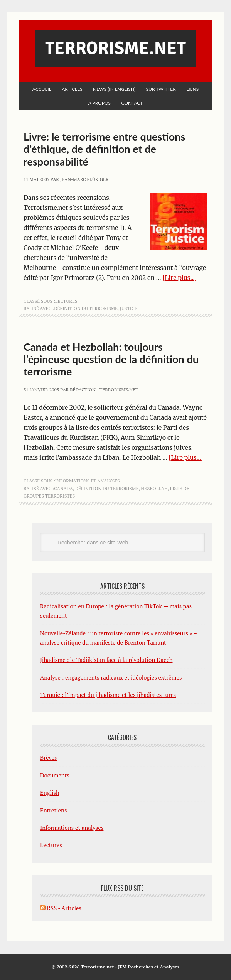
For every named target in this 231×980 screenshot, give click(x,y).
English (50, 792)
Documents (55, 775)
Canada (63, 488)
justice (129, 308)
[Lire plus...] (180, 278)
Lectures (66, 301)
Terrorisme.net (115, 48)
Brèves (49, 757)
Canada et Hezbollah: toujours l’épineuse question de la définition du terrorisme (111, 359)
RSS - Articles (61, 908)
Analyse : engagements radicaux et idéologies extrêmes (111, 677)
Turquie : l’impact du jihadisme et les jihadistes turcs (108, 695)
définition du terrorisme (86, 308)
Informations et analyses (88, 481)
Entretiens (54, 810)
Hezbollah (154, 488)
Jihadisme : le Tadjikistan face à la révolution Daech (106, 660)
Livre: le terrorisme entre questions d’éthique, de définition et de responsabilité (104, 149)
